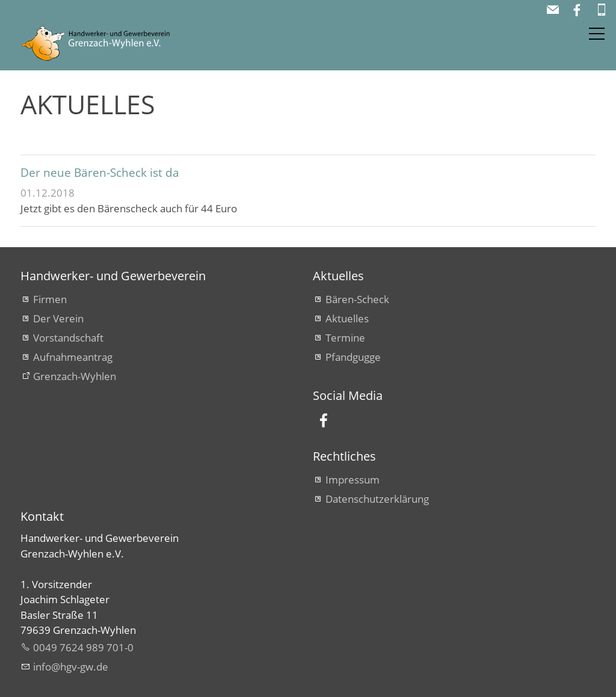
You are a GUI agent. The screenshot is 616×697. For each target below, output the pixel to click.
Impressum (353, 480)
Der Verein (58, 318)
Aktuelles (347, 318)
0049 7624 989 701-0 (83, 647)
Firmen (50, 299)
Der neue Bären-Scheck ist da (100, 172)
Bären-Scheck (357, 299)
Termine (345, 338)
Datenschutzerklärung (377, 499)
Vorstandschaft (68, 338)
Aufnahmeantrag (73, 357)
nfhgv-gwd (71, 667)
